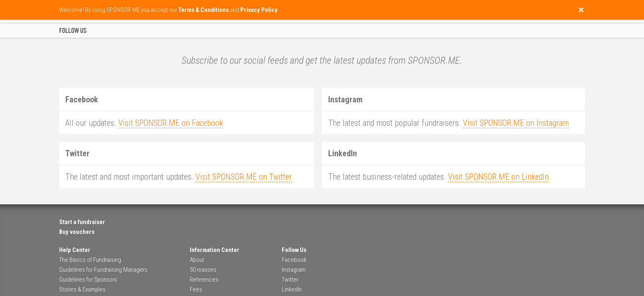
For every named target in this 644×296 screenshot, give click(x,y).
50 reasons (203, 270)
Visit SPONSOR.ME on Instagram (516, 123)
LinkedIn (292, 289)
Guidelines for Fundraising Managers (103, 270)
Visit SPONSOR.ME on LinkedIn (498, 177)
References (204, 280)
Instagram (294, 270)
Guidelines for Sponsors (88, 280)
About (197, 260)
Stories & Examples (82, 289)
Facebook (294, 260)
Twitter (290, 280)
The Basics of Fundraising (90, 260)
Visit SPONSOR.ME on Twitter (244, 177)
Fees (196, 289)
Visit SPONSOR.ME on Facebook (171, 123)
